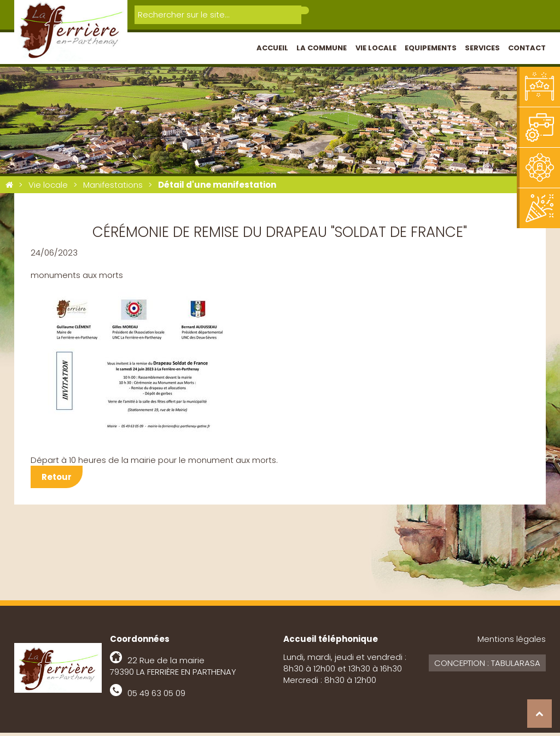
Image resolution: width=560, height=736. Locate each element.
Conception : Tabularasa (487, 666)
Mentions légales (512, 642)
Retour (57, 480)
